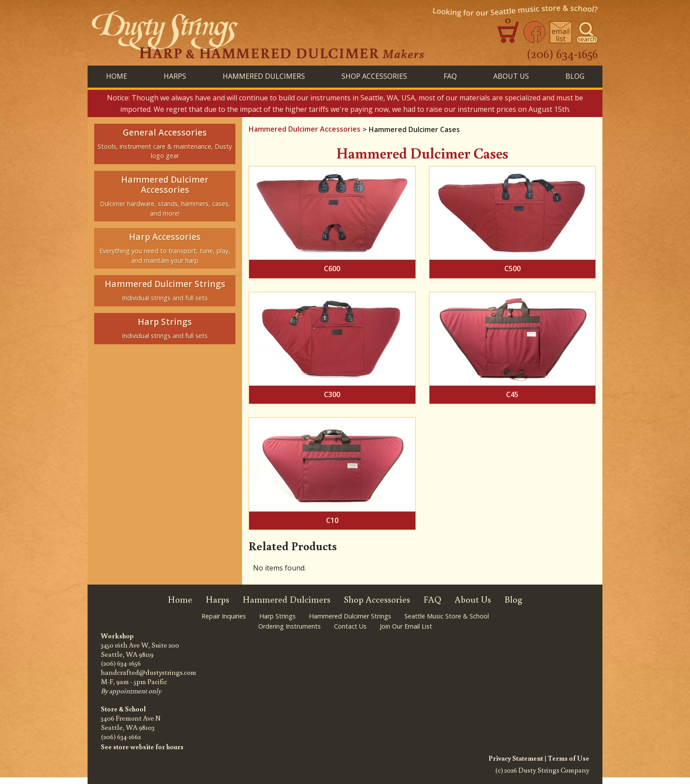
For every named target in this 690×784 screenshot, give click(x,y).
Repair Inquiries (224, 616)
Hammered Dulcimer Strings (350, 616)
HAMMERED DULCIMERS (264, 76)
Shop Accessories (377, 599)
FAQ (450, 76)
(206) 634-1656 (562, 53)
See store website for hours (142, 747)
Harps (217, 599)
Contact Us (350, 626)
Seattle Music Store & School (447, 616)
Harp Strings (277, 616)
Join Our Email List (406, 626)
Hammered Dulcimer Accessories (305, 129)
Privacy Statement (516, 758)
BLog (575, 76)
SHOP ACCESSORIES (374, 76)
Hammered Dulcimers (286, 599)
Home (117, 76)
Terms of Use (569, 758)
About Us (511, 76)
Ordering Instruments (290, 626)
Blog (513, 599)
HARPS (175, 76)
